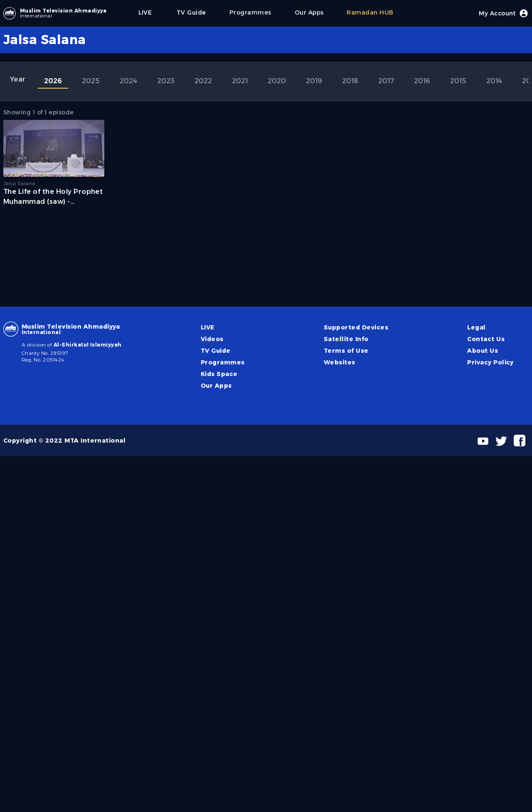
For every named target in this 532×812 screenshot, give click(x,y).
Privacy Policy (490, 362)
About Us (483, 351)
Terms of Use (346, 351)
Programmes (223, 362)
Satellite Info (346, 339)
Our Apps (216, 386)
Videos (212, 339)
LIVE (208, 327)
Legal (476, 327)
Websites (340, 362)
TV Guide (216, 351)
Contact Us (486, 339)
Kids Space (219, 374)
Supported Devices (356, 327)
